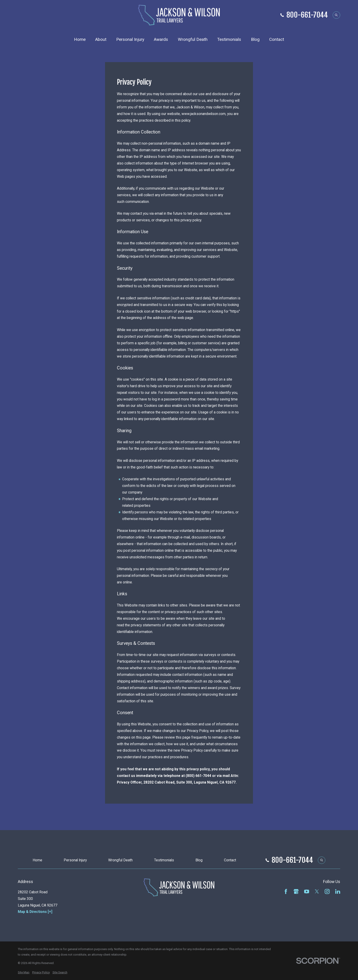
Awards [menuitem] (161, 39)
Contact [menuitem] (277, 39)
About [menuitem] (101, 39)
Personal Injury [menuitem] (130, 39)
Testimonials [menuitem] (229, 39)
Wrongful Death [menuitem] (193, 39)
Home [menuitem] (80, 39)
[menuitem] (24, 972)
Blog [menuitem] (255, 39)
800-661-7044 (307, 15)
